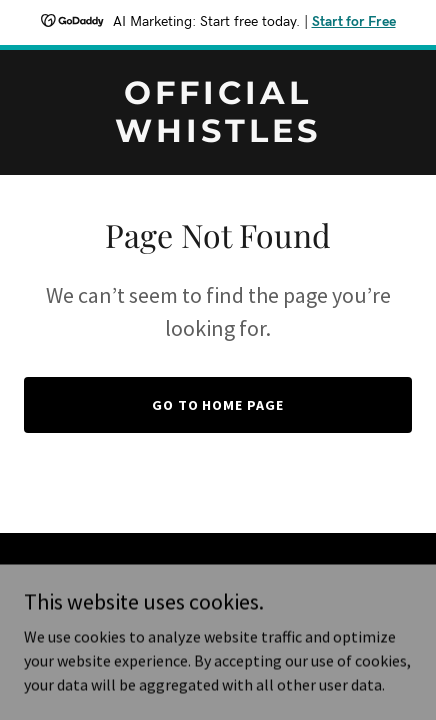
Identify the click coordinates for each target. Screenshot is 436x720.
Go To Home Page (218, 405)
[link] (218, 136)
